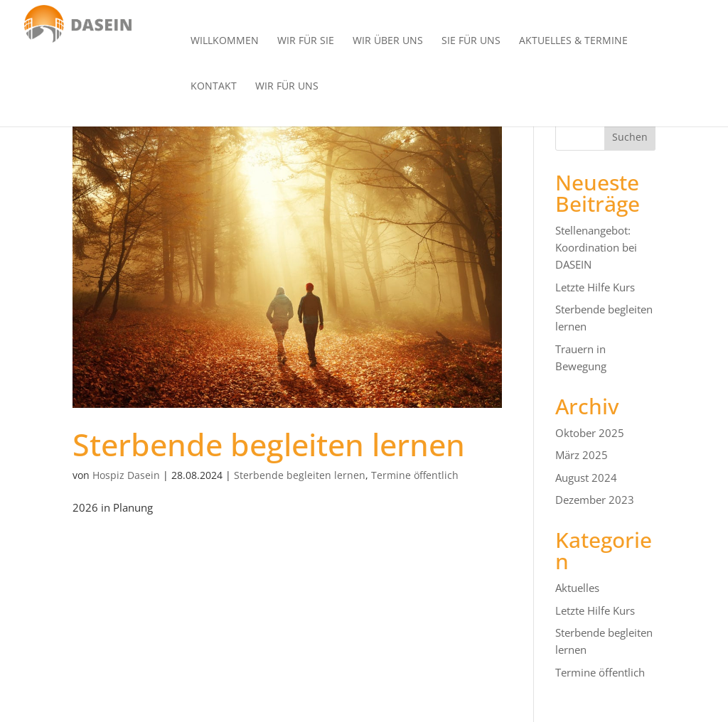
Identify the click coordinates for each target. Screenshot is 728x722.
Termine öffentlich (415, 475)
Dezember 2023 (595, 500)
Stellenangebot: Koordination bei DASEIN (596, 247)
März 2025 (582, 455)
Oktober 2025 (590, 433)
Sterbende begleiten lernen (269, 444)
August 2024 (586, 478)
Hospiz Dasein (126, 475)
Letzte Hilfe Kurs (595, 287)
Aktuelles (577, 588)
